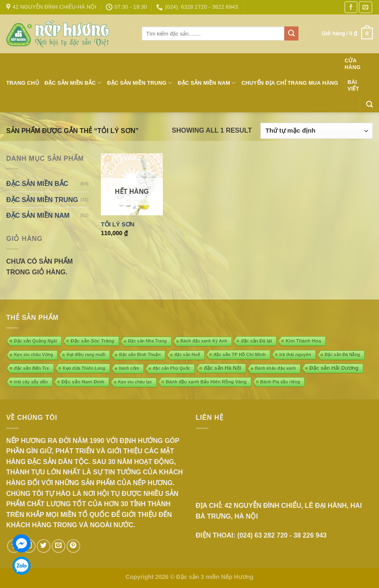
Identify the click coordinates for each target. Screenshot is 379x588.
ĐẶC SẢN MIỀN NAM (207, 83)
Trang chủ (23, 83)
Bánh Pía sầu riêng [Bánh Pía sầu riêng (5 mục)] (280, 382)
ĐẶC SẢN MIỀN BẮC (73, 83)
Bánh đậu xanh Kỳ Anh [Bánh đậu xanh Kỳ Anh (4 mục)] (204, 341)
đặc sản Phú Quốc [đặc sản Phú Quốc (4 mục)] (172, 368)
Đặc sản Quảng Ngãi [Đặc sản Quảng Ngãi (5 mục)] (36, 341)
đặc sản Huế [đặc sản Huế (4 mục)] (187, 355)
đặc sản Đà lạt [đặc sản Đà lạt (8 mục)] (256, 341)
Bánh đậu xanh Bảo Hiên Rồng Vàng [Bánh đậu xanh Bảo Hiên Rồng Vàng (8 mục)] (206, 382)
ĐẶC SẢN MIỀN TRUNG (139, 83)
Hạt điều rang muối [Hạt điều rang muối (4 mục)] (86, 355)
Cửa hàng (353, 64)
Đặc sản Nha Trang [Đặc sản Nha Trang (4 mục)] (148, 341)
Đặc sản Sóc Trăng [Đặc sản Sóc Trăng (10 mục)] (93, 341)
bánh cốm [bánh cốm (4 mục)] (129, 368)
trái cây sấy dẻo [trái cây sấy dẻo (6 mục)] (31, 382)
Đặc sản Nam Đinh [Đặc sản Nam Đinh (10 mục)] (83, 382)
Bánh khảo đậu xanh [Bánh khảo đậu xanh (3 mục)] (275, 368)
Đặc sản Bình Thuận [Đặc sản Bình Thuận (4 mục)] (140, 355)
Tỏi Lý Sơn (118, 224)
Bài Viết (353, 85)
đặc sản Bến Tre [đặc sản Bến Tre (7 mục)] (32, 368)
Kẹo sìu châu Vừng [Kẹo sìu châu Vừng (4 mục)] (33, 355)
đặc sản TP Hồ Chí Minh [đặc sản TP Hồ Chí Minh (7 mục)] (240, 355)
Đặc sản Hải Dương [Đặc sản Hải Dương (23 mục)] (334, 368)
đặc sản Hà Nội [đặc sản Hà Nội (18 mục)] (223, 368)
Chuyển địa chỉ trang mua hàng (290, 83)
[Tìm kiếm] (369, 104)
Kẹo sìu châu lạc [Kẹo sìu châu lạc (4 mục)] (135, 382)
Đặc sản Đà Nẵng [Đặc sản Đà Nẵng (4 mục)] (342, 355)
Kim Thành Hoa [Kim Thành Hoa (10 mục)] (303, 341)
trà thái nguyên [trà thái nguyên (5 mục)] (295, 355)
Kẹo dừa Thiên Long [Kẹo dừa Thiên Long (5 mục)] (84, 368)
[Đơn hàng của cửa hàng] (317, 131)
